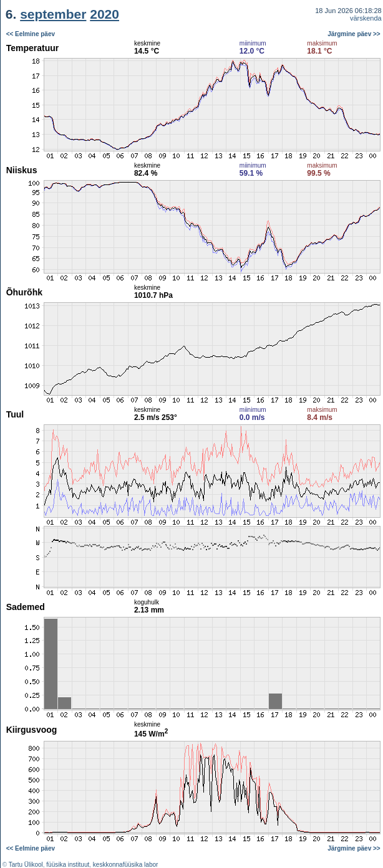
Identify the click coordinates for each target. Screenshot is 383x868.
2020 (104, 14)
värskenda (366, 18)
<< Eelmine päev (31, 34)
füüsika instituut (68, 865)
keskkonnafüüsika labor (126, 865)
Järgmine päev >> (354, 34)
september (53, 14)
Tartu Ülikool (26, 865)
